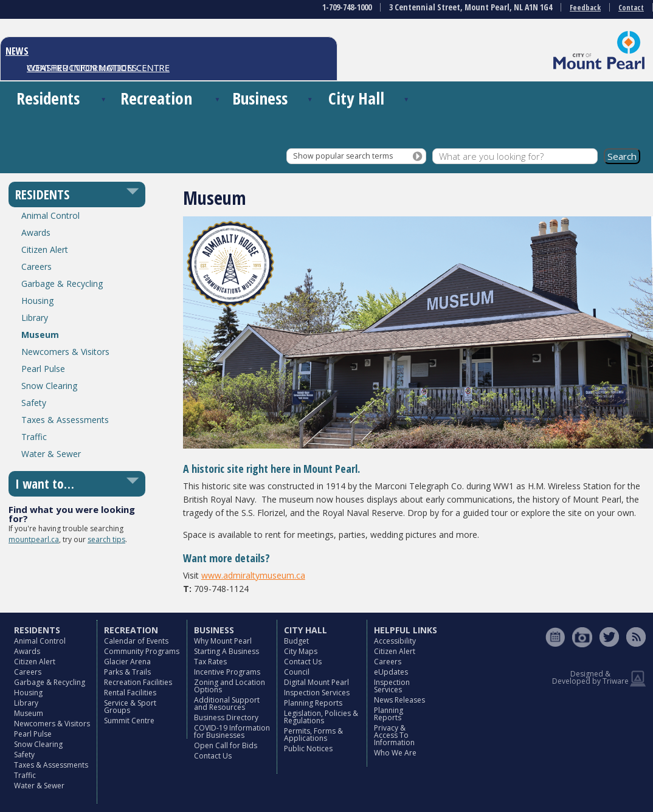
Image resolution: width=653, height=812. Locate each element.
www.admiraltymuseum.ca (253, 575)
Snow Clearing (49, 386)
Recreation (156, 98)
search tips (106, 539)
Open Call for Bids (226, 745)
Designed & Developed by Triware (590, 677)
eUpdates (391, 672)
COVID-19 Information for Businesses (232, 731)
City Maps (301, 651)
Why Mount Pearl (223, 641)
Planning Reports (313, 703)
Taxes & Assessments (65, 420)
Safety (34, 403)
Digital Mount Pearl (316, 682)
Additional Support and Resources (227, 704)
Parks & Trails (127, 672)
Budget (296, 641)
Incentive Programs (227, 672)
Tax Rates (210, 662)
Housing (37, 301)
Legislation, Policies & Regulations (321, 717)
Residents (48, 98)
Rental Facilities (130, 693)
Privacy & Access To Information (394, 735)
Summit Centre (129, 721)
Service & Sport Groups (130, 707)
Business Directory (226, 717)
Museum (40, 335)
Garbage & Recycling (62, 284)
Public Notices (308, 748)
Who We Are (395, 753)
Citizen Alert (45, 249)
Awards (36, 232)
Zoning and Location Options (230, 686)
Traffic (34, 437)
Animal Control (50, 215)
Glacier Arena (127, 662)
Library (35, 318)
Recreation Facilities (138, 682)
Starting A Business (226, 651)
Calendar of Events (136, 641)
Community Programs (142, 651)
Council (297, 672)
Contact (631, 8)
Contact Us (213, 756)
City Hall (356, 98)
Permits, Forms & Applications (313, 735)
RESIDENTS (42, 194)
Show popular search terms (343, 156)
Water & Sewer (51, 454)
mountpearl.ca (34, 539)
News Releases (399, 700)
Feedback (585, 8)
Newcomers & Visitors (65, 352)
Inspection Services (317, 693)
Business (260, 98)
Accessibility (395, 641)
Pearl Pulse (43, 369)
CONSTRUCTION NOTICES (82, 67)
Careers (36, 267)
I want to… (45, 484)
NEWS (17, 51)
